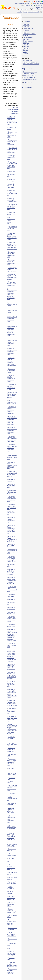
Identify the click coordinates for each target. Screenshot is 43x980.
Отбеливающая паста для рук (12, 845)
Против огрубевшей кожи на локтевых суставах (11, 890)
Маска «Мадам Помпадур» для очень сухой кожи (12, 551)
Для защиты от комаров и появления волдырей (12, 971)
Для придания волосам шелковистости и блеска (12, 788)
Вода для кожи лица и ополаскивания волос (12, 134)
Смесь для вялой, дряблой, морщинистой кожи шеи (12, 474)
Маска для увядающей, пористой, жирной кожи (11, 667)
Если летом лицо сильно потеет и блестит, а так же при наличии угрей (12, 120)
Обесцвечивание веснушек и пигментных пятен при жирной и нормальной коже (12, 295)
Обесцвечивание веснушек (12, 305)
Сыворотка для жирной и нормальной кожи (11, 254)
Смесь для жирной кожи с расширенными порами (12, 277)
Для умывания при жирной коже (12, 228)
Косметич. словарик (30, 62)
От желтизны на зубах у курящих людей (12, 964)
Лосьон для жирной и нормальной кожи (11, 262)
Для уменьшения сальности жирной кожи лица (11, 220)
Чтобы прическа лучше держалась (12, 798)
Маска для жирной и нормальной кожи (11, 684)
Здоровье (26, 30)
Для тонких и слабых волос (11, 774)
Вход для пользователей (33, 12)
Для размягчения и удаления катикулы (11, 922)
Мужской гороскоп (29, 76)
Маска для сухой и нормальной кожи (11, 520)
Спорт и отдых (28, 41)
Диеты (38, 1)
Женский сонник (38, 3)
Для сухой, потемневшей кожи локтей (11, 898)
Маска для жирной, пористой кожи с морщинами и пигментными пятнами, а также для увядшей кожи (12, 635)
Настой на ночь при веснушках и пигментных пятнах (11, 378)
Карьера (26, 36)
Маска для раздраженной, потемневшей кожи (11, 499)
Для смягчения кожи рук (12, 873)
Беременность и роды (22, 3)
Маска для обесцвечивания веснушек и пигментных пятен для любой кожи (12, 420)
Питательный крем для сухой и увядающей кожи (12, 711)
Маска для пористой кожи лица (11, 645)
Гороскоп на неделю (30, 72)
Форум (21, 9)
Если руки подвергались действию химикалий (11, 810)
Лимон (15, 108)
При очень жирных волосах (12, 744)
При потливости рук (12, 854)
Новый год (27, 25)
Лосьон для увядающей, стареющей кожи (12, 200)
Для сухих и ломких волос (11, 769)
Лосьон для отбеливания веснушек (11, 371)
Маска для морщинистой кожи (11, 486)
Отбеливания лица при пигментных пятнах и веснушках (12, 410)
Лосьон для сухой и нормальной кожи (11, 174)
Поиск (34, 9)
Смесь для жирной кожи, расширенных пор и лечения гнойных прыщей (12, 246)
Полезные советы (29, 34)
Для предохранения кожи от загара (12, 402)
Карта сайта (27, 83)
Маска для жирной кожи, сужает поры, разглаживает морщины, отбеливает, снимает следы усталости (12, 656)
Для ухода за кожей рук (11, 804)
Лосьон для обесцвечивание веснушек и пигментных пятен (12, 352)
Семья (25, 45)
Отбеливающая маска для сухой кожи (12, 457)
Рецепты (30, 1)
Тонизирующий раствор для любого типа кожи (12, 207)
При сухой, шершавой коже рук (12, 860)
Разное (26, 54)
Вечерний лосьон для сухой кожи (10, 186)
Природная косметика (39, 6)
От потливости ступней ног (12, 929)
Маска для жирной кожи (11, 608)
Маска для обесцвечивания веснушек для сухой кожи (12, 439)
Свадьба (26, 43)
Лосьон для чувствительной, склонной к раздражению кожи (12, 165)
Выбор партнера (29, 77)
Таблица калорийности (31, 64)
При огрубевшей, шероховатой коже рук (11, 867)
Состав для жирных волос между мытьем (11, 749)
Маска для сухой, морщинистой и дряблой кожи (12, 539)
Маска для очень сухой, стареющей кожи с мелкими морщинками (12, 581)
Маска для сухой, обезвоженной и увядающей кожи (12, 465)
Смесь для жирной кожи (11, 213)
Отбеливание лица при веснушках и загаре (12, 387)
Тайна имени (28, 5)
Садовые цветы (29, 60)
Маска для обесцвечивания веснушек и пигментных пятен (12, 431)
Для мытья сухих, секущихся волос (11, 780)
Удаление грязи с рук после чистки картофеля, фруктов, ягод (11, 836)
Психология (27, 27)
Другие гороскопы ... (30, 79)
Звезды (26, 50)
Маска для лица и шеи (11, 480)
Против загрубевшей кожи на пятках (11, 934)
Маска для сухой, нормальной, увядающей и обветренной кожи (11, 529)
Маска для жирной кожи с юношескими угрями (11, 619)
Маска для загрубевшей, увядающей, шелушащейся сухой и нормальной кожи (11, 562)
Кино (25, 52)
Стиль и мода (28, 28)
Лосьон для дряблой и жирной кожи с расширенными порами (12, 236)
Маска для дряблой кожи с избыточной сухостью (12, 572)
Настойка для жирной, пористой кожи (12, 269)
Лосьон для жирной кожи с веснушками (11, 284)
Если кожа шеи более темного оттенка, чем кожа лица (12, 395)
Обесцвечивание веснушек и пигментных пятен (12, 319)
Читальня (26, 48)
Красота (26, 32)
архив (26, 9)
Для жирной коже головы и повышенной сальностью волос (11, 762)
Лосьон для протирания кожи (11, 738)
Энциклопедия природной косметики (13, 111)
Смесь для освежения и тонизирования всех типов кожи (12, 703)
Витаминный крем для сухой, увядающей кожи (12, 719)
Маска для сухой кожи (11, 545)
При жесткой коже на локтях (12, 883)
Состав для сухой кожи (11, 180)
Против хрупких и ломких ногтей (11, 911)
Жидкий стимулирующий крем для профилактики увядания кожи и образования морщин (12, 729)
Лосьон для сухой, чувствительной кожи (12, 193)
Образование (28, 37)
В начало (26, 21)
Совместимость (29, 74)
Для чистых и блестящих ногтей (12, 904)
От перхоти (11, 794)
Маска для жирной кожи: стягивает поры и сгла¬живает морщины (12, 675)
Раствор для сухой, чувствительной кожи (12, 589)
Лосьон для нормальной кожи (11, 157)
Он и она (26, 39)
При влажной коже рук (11, 850)
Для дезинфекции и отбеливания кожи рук (12, 828)
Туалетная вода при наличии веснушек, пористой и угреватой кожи (12, 362)
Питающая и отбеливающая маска (12, 492)
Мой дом (26, 46)
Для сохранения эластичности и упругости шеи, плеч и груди (12, 952)
